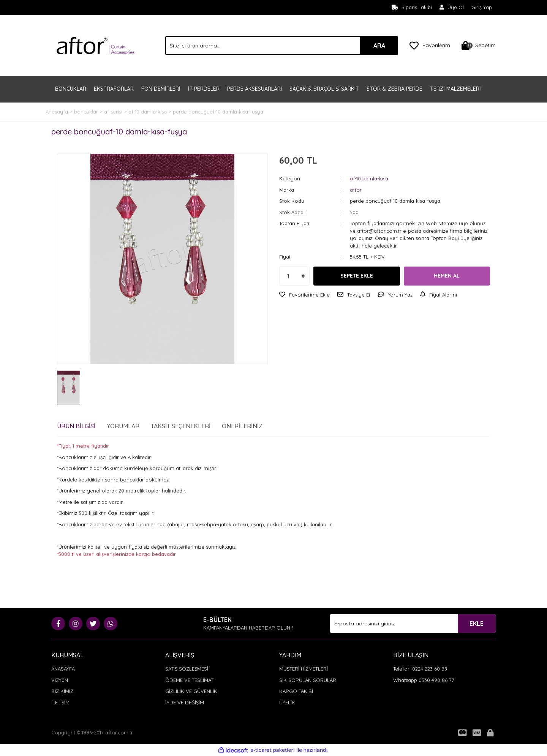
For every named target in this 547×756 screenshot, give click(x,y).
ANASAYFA (63, 669)
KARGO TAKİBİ (296, 691)
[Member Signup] (452, 8)
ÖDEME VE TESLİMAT (189, 680)
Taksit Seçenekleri (181, 426)
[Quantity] (294, 276)
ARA (379, 46)
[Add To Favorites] (304, 295)
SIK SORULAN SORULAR (308, 680)
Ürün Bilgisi (76, 426)
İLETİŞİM (60, 702)
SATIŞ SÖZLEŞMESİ (187, 669)
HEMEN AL (447, 276)
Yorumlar (123, 426)
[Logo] (96, 45)
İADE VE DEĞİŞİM (185, 702)
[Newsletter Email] (413, 623)
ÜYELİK (287, 702)
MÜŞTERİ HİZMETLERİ (304, 669)
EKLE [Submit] (477, 623)
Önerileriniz (242, 426)
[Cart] (479, 46)
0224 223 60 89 (430, 669)
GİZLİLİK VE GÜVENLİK (191, 691)
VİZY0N (60, 680)
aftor (356, 190)
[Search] (282, 46)
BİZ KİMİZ (62, 691)
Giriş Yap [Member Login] (482, 7)
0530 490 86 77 (436, 680)
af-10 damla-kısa (369, 178)
